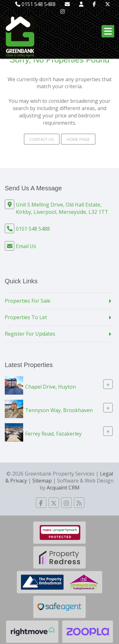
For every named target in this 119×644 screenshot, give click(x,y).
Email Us (26, 246)
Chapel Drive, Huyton (50, 386)
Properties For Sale (28, 301)
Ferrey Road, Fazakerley (53, 433)
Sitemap (42, 481)
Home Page (78, 139)
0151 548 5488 (35, 4)
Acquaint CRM (63, 488)
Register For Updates (30, 334)
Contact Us (42, 139)
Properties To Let (26, 317)
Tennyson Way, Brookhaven (59, 410)
